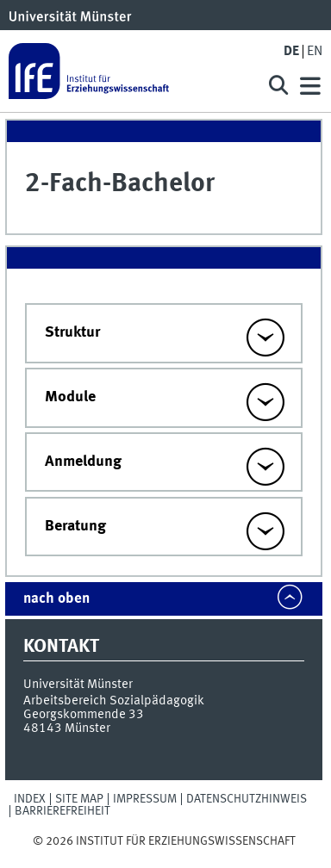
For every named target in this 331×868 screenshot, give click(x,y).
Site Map (79, 799)
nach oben (56, 599)
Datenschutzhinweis (247, 799)
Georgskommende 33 (84, 715)
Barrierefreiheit (62, 811)
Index (30, 799)
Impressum (145, 799)
